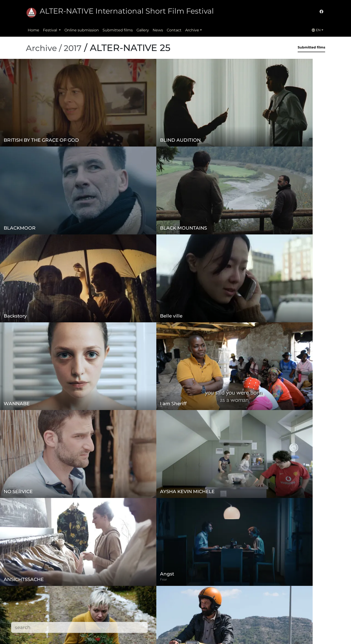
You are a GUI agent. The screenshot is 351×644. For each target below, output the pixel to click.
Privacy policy (140, 606)
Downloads (138, 634)
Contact (174, 30)
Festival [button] (50, 30)
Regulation (138, 597)
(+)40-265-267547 (247, 602)
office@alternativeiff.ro (252, 612)
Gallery (143, 30)
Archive (192, 30)
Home (33, 30)
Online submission (82, 30)
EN (316, 30)
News (158, 30)
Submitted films (118, 30)
